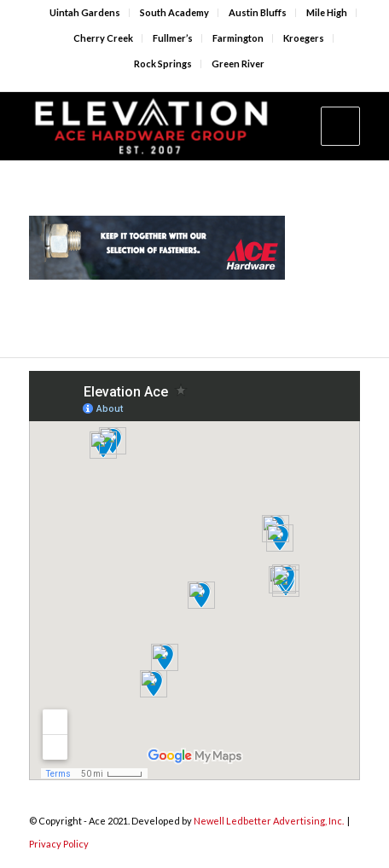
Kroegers (304, 38)
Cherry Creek (103, 38)
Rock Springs (163, 64)
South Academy (174, 12)
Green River (238, 64)
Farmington (238, 38)
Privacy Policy (59, 844)
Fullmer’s (173, 38)
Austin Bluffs (258, 12)
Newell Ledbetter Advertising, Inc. (269, 821)
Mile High (327, 12)
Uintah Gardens (85, 12)
